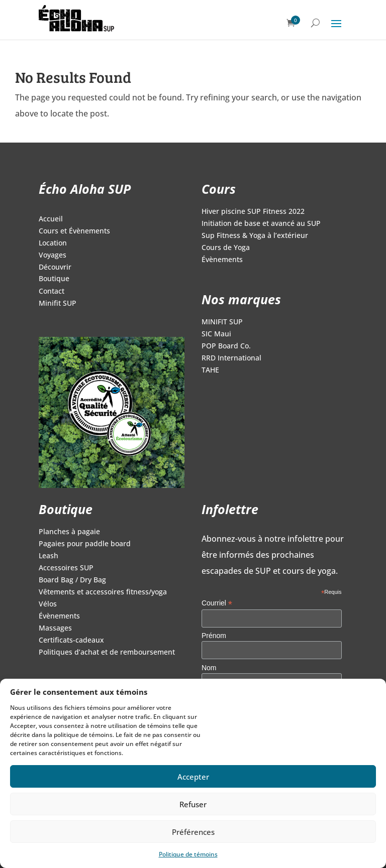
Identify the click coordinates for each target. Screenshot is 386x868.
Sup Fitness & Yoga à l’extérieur (255, 236)
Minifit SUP (58, 304)
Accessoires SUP (66, 568)
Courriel (217, 603)
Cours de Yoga (226, 248)
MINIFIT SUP (222, 322)
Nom (209, 668)
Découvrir (55, 268)
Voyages (53, 256)
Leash (49, 556)
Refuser (193, 804)
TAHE (210, 370)
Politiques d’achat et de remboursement (107, 653)
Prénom (214, 636)
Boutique (54, 279)
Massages (55, 629)
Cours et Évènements (74, 231)
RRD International (231, 358)
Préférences (193, 832)
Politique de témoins (188, 854)
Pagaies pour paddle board (85, 544)
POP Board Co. (226, 346)
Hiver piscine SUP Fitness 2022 (253, 212)
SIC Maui (216, 334)
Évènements (222, 260)
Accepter (193, 777)
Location (53, 243)
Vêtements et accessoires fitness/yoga (103, 592)
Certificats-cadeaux (71, 641)
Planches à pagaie (69, 532)
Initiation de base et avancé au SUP (261, 224)
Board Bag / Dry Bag (72, 580)
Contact (52, 292)
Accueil (51, 219)
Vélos (48, 604)
